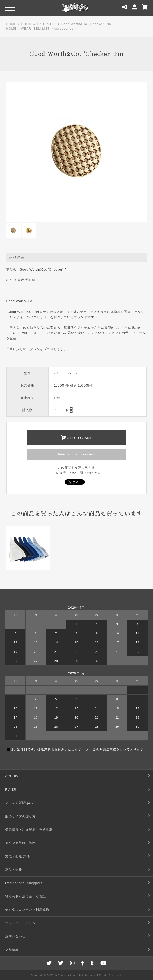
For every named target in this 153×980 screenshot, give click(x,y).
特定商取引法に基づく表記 (25, 896)
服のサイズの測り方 (20, 816)
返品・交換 (14, 870)
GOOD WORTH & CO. (39, 24)
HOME (11, 24)
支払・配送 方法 (18, 856)
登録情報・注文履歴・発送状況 (29, 830)
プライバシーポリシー (22, 923)
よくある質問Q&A (19, 803)
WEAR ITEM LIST (35, 29)
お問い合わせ (15, 936)
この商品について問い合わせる (76, 473)
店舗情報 (12, 950)
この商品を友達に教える (76, 468)
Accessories (64, 29)
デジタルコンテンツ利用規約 (27, 910)
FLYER (11, 790)
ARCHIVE (13, 776)
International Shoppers (77, 454)
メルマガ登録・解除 (20, 843)
